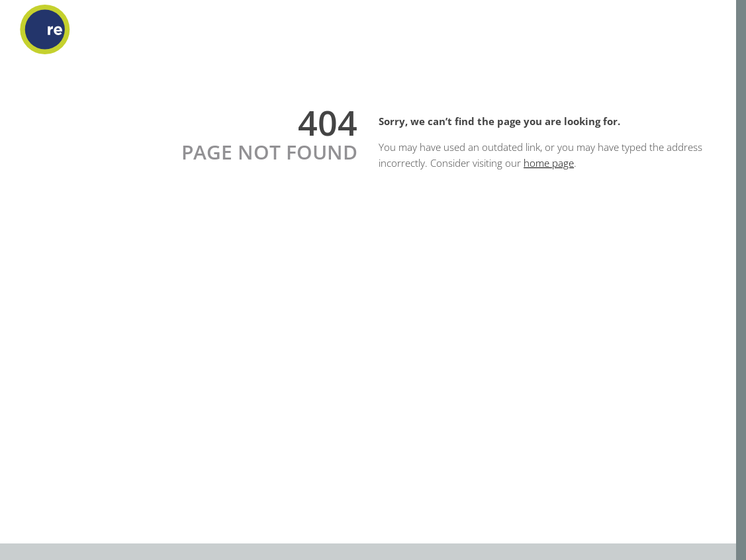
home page (549, 163)
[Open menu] (716, 30)
